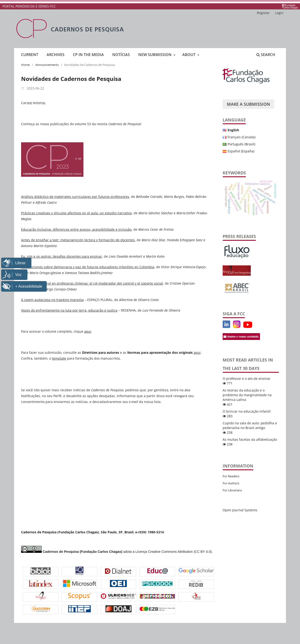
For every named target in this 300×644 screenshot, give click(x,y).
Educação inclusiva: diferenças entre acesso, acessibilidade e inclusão (76, 229)
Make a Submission (248, 104)
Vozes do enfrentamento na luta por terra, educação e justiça (69, 310)
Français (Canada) (242, 137)
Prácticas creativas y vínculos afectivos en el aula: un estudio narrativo (76, 213)
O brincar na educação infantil (247, 411)
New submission (155, 55)
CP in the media (88, 55)
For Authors (231, 483)
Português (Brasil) (241, 144)
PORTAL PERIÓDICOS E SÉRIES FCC (29, 6)
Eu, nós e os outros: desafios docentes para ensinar (62, 256)
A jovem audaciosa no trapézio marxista (52, 300)
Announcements (47, 65)
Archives (56, 55)
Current (30, 55)
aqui (88, 331)
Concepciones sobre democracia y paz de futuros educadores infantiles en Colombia (88, 267)
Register (263, 13)
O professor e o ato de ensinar (247, 378)
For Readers (231, 476)
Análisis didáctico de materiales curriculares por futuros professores (75, 197)
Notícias (121, 55)
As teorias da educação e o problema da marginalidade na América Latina (247, 395)
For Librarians (232, 490)
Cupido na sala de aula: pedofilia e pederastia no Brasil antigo (250, 425)
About (189, 55)
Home (25, 65)
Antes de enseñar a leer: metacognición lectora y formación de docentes (78, 240)
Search (266, 55)
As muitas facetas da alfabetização (250, 439)
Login (279, 13)
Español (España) (241, 151)
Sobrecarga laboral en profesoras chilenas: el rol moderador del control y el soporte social (92, 283)
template (59, 358)
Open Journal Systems (240, 510)
